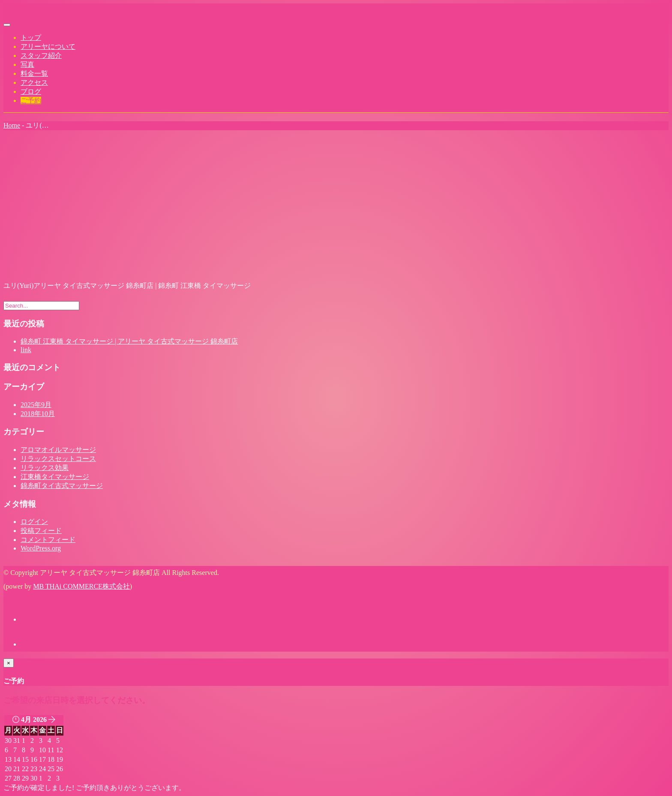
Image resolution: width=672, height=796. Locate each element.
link (26, 350)
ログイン (34, 522)
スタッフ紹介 (41, 55)
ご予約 (31, 100)
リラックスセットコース (58, 459)
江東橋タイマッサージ (55, 477)
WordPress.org (41, 548)
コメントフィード (48, 540)
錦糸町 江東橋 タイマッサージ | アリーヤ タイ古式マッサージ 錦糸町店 (129, 341)
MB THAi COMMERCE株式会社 (81, 586)
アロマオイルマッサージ (58, 450)
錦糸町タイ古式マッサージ (62, 486)
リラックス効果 (45, 468)
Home (12, 125)
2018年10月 (38, 414)
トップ (31, 37)
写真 (27, 64)
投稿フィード (41, 531)
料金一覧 (34, 73)
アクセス (34, 82)
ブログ (31, 91)
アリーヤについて (48, 46)
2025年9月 (36, 405)
